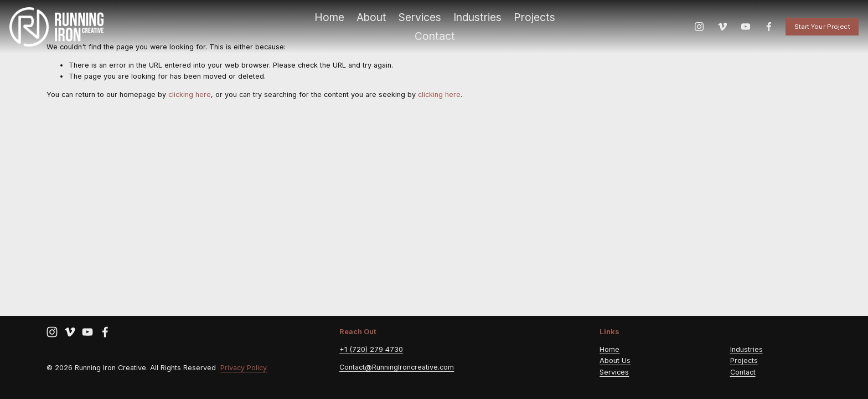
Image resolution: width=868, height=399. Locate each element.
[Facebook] (761, 33)
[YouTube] (737, 33)
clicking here (190, 94)
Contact (435, 42)
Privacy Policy (244, 369)
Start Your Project (814, 33)
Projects (534, 23)
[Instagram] (691, 33)
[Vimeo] (715, 33)
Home (329, 23)
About (371, 23)
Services (420, 23)
